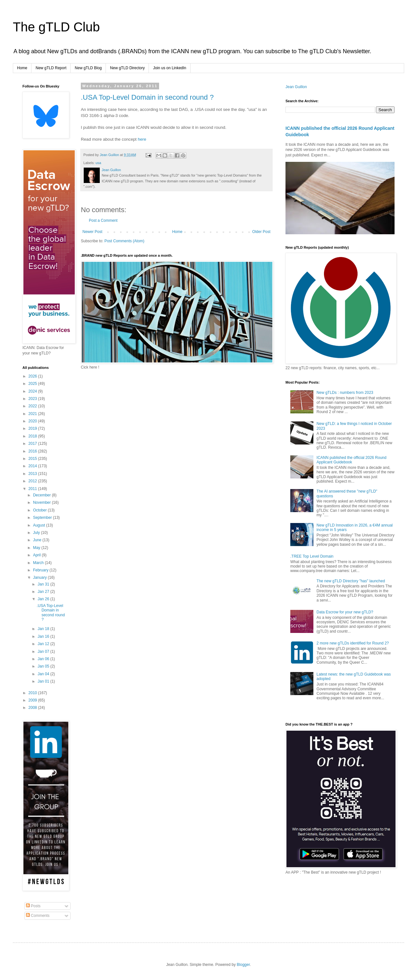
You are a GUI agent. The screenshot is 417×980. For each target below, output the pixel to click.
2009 (33, 700)
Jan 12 (44, 644)
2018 (33, 436)
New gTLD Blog (88, 68)
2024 (33, 391)
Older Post (261, 232)
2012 (33, 481)
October (40, 510)
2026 (33, 376)
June (38, 540)
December (43, 495)
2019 (33, 428)
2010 (33, 693)
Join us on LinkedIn (170, 68)
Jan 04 (44, 674)
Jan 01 (44, 681)
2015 (33, 459)
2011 (33, 489)
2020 (33, 421)
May (37, 548)
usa (98, 163)
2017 (33, 444)
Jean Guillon (296, 87)
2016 (33, 451)
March (39, 563)
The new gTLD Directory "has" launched (351, 581)
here (142, 139)
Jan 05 (44, 666)
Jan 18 (44, 629)
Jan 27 (44, 592)
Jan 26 (44, 599)
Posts (33, 906)
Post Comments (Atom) (124, 241)
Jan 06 (44, 659)
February (41, 570)
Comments (38, 916)
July (37, 533)
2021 (33, 414)
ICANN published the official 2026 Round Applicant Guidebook (352, 460)
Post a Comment (103, 220)
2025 (33, 384)
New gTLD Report (51, 68)
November (43, 502)
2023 (33, 399)
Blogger (243, 965)
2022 (33, 406)
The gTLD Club (56, 27)
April (37, 555)
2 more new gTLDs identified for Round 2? (353, 643)
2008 (33, 708)
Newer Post (92, 232)
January (40, 577)
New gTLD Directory (127, 68)
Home (22, 68)
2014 (33, 466)
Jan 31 (44, 584)
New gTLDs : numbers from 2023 (345, 393)
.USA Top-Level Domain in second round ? (147, 97)
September (43, 518)
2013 (33, 474)
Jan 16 (44, 636)
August (40, 525)
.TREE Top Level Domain (312, 556)
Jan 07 (44, 652)
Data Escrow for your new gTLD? (345, 612)
